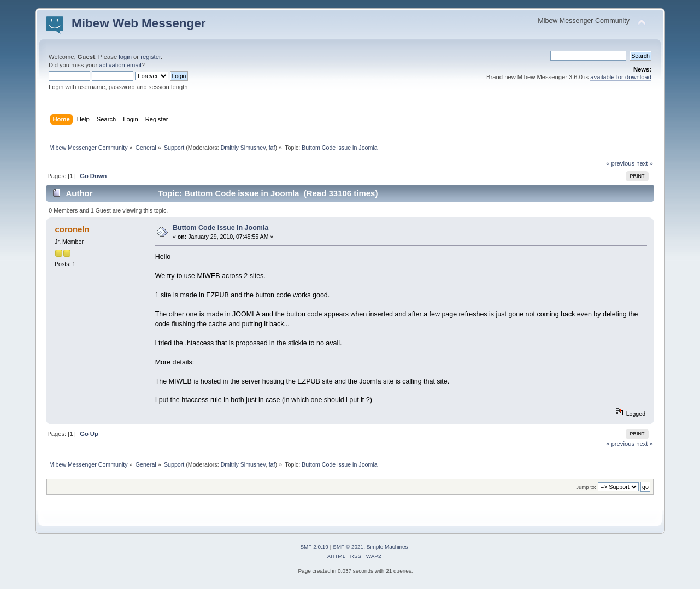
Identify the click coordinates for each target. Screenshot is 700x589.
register (151, 57)
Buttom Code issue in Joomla (220, 228)
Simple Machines (387, 547)
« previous (620, 163)
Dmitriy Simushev (243, 148)
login (125, 57)
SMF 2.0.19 (314, 547)
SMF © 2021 (348, 547)
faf (272, 148)
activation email (120, 65)
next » (645, 163)
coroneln (72, 229)
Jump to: (586, 487)
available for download (621, 77)
